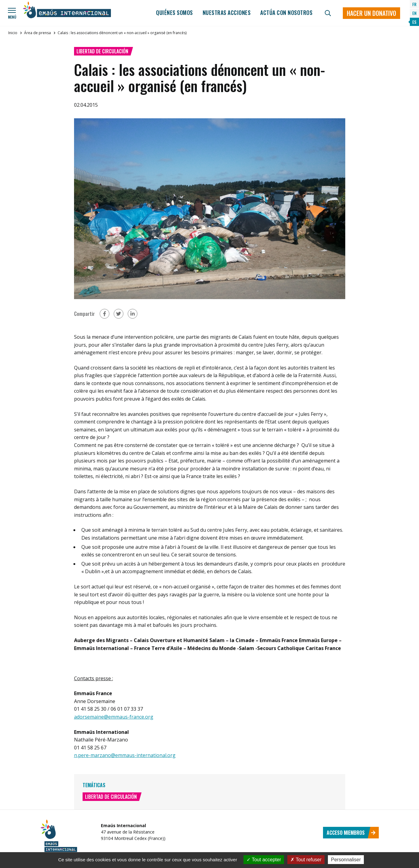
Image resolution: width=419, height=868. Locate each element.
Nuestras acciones (227, 13)
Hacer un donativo (371, 13)
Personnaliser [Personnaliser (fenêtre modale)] (346, 860)
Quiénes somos (174, 13)
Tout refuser (306, 860)
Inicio (13, 33)
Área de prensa (37, 33)
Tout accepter (264, 860)
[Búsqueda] (328, 13)
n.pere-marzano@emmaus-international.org (125, 755)
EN (414, 13)
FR (414, 4)
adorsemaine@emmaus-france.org (114, 717)
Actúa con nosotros (286, 13)
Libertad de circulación (102, 51)
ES (414, 22)
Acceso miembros (351, 833)
